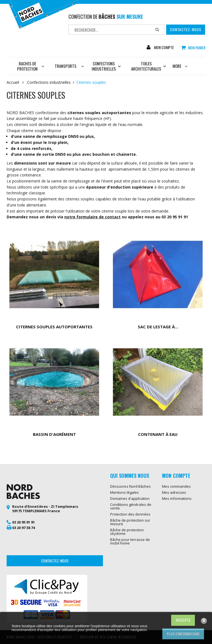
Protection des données (130, 514)
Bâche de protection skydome (127, 532)
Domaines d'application (130, 498)
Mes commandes (176, 486)
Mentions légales (124, 492)
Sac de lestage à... (158, 327)
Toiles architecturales (146, 66)
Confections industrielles (106, 66)
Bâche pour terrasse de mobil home (130, 541)
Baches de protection (31, 66)
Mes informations (177, 498)
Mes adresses (174, 492)
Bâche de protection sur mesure (130, 522)
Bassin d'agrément (54, 434)
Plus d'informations (183, 634)
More (180, 66)
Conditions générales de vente (131, 506)
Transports (66, 66)
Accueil (13, 82)
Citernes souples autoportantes (54, 327)
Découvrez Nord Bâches (130, 486)
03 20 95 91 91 (23, 522)
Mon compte (164, 47)
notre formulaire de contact (92, 217)
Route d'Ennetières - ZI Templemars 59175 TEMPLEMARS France (45, 509)
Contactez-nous (186, 29)
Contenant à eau (158, 434)
